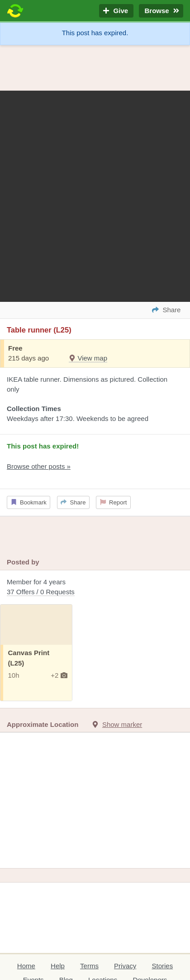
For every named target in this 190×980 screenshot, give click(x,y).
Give (116, 11)
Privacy (125, 966)
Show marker (122, 724)
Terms (89, 966)
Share (73, 502)
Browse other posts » (39, 466)
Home (26, 966)
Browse (161, 11)
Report (114, 502)
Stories (162, 966)
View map (88, 358)
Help (58, 966)
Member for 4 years (95, 588)
